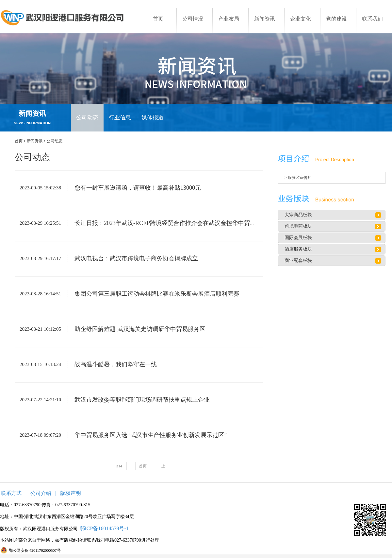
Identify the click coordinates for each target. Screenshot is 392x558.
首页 (19, 141)
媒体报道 (153, 118)
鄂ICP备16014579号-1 (104, 528)
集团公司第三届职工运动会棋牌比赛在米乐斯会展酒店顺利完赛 (153, 294)
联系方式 (11, 493)
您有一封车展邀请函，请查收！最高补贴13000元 (134, 188)
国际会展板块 (298, 238)
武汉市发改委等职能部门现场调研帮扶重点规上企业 (139, 400)
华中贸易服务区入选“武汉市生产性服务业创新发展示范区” (147, 435)
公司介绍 (41, 493)
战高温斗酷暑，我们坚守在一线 (112, 364)
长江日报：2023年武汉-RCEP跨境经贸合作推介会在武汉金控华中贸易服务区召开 (176, 223)
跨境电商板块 (298, 226)
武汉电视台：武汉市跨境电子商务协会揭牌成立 (133, 258)
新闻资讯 (35, 141)
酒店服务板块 (298, 249)
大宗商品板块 (298, 215)
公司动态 (87, 118)
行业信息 (120, 118)
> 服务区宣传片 (298, 178)
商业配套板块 (298, 261)
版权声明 (71, 493)
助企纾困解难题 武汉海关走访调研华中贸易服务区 (137, 329)
